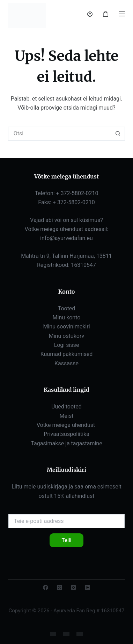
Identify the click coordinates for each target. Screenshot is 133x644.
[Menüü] (122, 14)
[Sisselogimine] (90, 14)
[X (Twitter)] (60, 587)
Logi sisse (67, 345)
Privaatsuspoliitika (66, 434)
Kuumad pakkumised (67, 354)
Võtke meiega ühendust (66, 425)
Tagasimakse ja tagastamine (66, 443)
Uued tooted (66, 407)
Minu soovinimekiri (66, 327)
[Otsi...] (60, 134)
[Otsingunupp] (118, 134)
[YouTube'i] (87, 587)
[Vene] (66, 634)
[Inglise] (53, 634)
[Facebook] (46, 587)
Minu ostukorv (66, 336)
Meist (67, 416)
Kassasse (66, 363)
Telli (67, 540)
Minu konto (67, 317)
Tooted (67, 308)
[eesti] (80, 634)
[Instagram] (73, 587)
